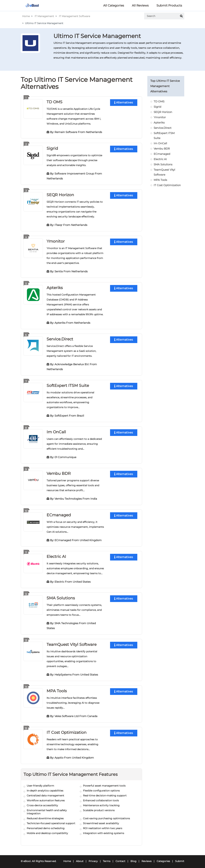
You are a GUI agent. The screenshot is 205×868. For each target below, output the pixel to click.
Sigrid (52, 148)
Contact (120, 859)
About (80, 859)
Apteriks (55, 287)
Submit (180, 859)
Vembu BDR (59, 472)
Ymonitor (56, 241)
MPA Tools (57, 688)
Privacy (93, 859)
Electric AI (56, 555)
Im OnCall (56, 431)
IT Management (44, 16)
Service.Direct (60, 338)
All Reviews (140, 5)
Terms (107, 859)
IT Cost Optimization (66, 730)
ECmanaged (59, 513)
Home (26, 16)
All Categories (114, 5)
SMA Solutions (61, 596)
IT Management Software (74, 16)
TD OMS (55, 102)
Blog (133, 859)
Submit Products (169, 5)
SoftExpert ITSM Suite (68, 384)
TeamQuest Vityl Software (72, 642)
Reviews (147, 859)
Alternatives (124, 102)
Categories (163, 859)
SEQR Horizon (60, 194)
